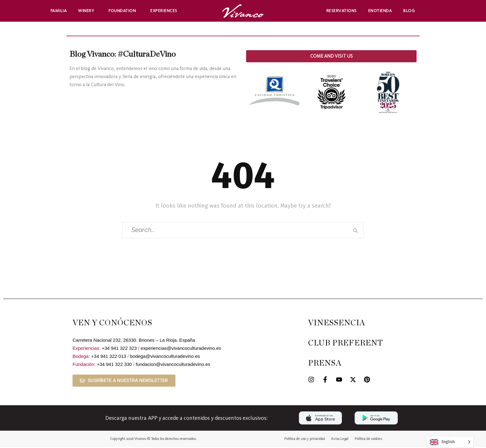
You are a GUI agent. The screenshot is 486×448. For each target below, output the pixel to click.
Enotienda (380, 11)
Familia (59, 11)
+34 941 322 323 (119, 349)
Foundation (124, 11)
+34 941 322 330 (114, 365)
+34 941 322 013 (109, 357)
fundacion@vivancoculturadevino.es (173, 365)
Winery (88, 11)
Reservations (342, 11)
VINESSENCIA (337, 324)
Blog (409, 11)
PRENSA (325, 364)
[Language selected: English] (450, 442)
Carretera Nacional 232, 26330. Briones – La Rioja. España (134, 341)
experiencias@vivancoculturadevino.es (181, 349)
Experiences (165, 11)
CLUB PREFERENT (346, 344)
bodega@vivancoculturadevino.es (165, 357)
